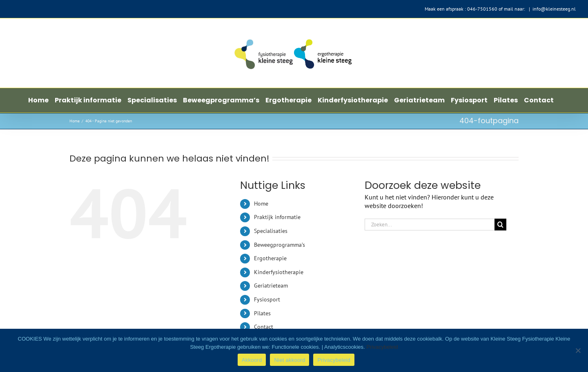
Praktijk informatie (277, 217)
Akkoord (252, 360)
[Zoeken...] (430, 225)
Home (261, 204)
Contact (264, 327)
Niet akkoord (290, 360)
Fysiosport (267, 299)
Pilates (262, 313)
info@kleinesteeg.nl (554, 9)
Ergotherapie (270, 258)
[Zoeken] (500, 225)
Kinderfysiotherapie (279, 272)
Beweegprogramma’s (280, 245)
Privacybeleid (382, 347)
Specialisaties (271, 231)
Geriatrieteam (271, 286)
